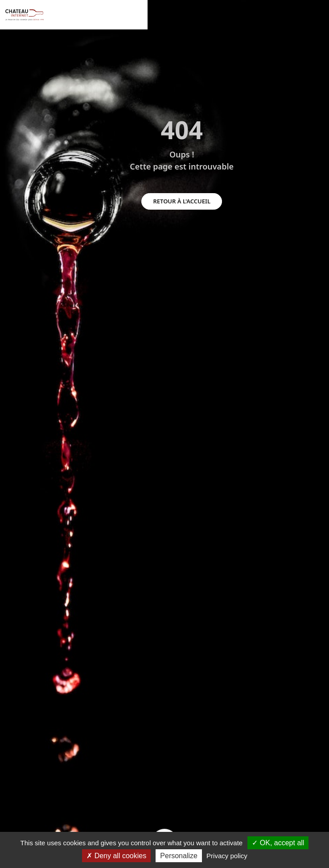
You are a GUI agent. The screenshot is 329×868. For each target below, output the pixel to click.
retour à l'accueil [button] (182, 201)
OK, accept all (278, 843)
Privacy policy (227, 856)
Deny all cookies (116, 856)
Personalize (179, 856)
